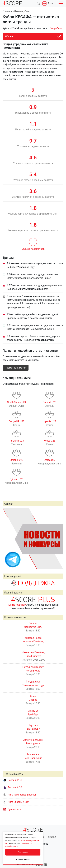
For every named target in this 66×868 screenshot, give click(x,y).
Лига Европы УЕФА (16, 802)
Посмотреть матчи (16, 368)
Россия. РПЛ (13, 780)
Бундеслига (12, 809)
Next (59, 539)
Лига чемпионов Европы (20, 795)
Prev (7, 539)
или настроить (23, 859)
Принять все (23, 852)
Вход (48, 3)
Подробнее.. (56, 28)
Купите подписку (17, 605)
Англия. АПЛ (13, 787)
